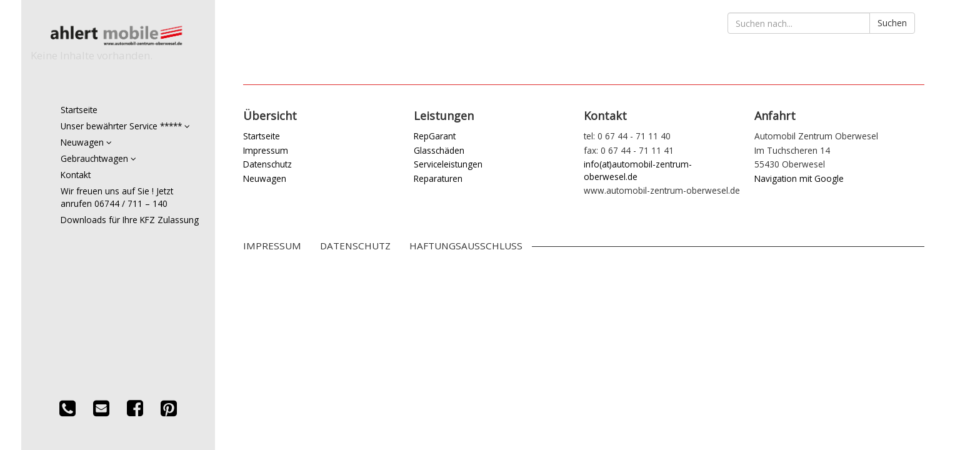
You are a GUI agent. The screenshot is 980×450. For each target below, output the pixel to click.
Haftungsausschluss (466, 246)
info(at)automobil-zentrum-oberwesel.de (638, 170)
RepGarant (435, 136)
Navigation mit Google (799, 178)
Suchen (892, 23)
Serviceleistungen (448, 164)
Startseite (79, 110)
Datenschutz (267, 164)
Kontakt (76, 175)
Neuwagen (86, 142)
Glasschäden (439, 150)
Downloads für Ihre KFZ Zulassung (130, 220)
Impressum (266, 150)
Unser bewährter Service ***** (125, 126)
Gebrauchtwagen (98, 158)
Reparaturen (438, 178)
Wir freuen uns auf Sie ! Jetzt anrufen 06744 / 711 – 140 (117, 197)
